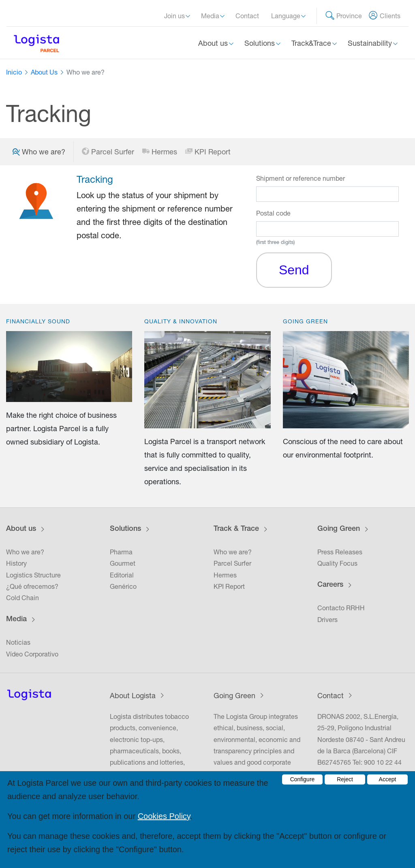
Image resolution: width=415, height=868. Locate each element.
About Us (44, 72)
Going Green (339, 529)
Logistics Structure (33, 575)
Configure (303, 779)
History (16, 563)
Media (16, 620)
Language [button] (287, 16)
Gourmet (123, 563)
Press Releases (340, 552)
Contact (247, 16)
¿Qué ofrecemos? (32, 586)
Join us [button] (175, 16)
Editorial (122, 575)
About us (21, 529)
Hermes (160, 152)
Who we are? (25, 552)
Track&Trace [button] (312, 43)
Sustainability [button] (371, 43)
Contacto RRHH (341, 608)
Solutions (125, 529)
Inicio (14, 72)
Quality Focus (337, 563)
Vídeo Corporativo (32, 654)
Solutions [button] (261, 43)
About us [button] (214, 43)
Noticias (18, 642)
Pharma (121, 552)
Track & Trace (236, 529)
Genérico (123, 586)
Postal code (273, 213)
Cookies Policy (164, 816)
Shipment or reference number (301, 178)
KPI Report (208, 152)
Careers (330, 585)
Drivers (327, 620)
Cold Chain (22, 598)
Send (294, 270)
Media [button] (211, 16)
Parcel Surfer (108, 152)
